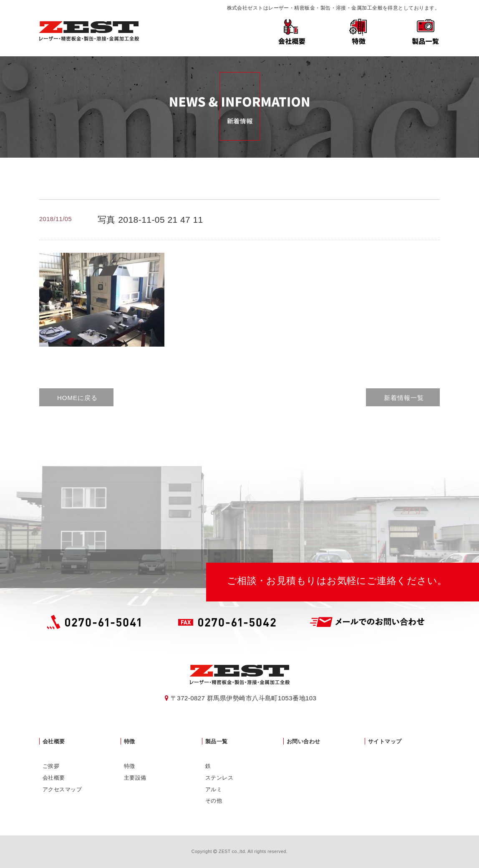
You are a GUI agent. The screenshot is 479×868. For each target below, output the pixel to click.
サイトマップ (385, 741)
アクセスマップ (62, 789)
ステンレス (219, 778)
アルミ (214, 789)
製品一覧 (425, 30)
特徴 (358, 30)
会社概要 (292, 30)
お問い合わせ (304, 741)
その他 (214, 801)
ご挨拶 (51, 766)
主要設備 (135, 778)
